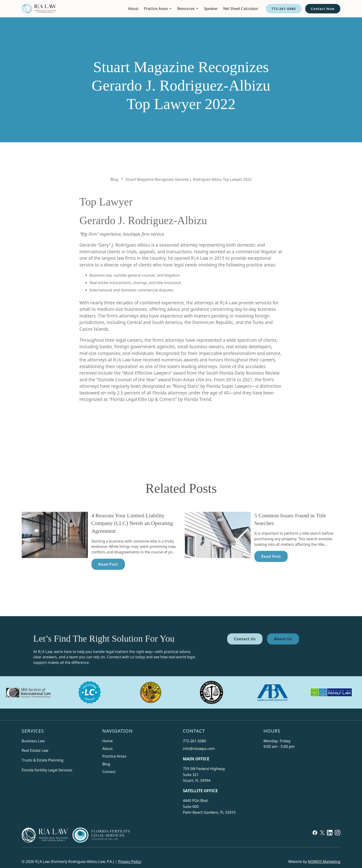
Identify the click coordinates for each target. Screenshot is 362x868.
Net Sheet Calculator (241, 9)
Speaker (211, 9)
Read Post (108, 576)
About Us (283, 650)
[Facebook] (315, 836)
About (133, 9)
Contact (109, 772)
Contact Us (245, 650)
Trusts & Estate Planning (42, 760)
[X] (322, 836)
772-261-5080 (284, 9)
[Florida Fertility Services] (101, 835)
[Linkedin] (330, 836)
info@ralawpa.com (199, 749)
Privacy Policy (130, 862)
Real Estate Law (35, 750)
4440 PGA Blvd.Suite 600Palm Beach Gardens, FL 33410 (209, 806)
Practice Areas (114, 756)
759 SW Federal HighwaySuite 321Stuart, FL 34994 (204, 775)
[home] (39, 9)
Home (107, 741)
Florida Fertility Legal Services (47, 770)
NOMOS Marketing (324, 862)
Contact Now (323, 9)
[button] (158, 9)
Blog (106, 764)
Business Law (33, 741)
